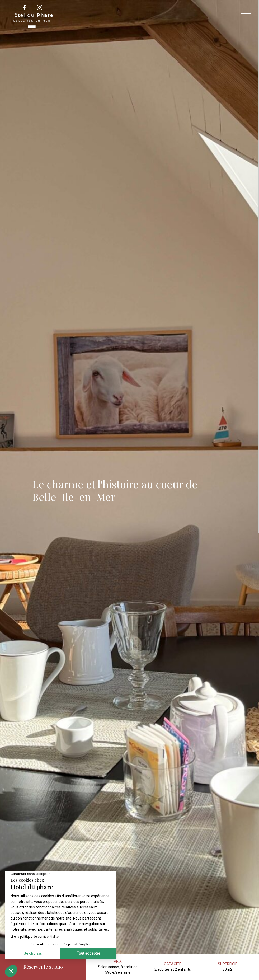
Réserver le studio (43, 967)
